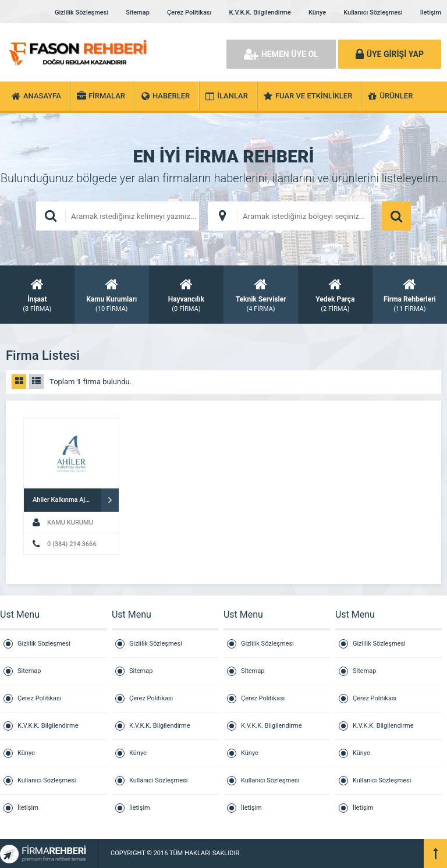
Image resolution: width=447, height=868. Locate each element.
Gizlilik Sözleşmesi (81, 13)
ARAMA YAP (396, 216)
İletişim (431, 13)
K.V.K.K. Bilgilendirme (260, 13)
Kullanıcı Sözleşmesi (373, 13)
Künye (317, 13)
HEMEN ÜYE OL (281, 54)
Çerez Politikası (189, 13)
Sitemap (138, 13)
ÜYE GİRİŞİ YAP (390, 54)
